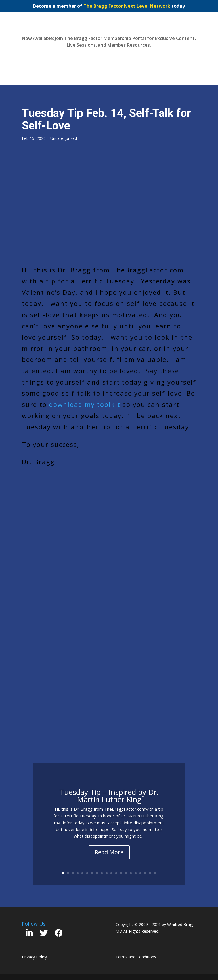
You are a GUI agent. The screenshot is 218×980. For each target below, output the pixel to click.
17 (140, 873)
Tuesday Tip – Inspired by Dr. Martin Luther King (109, 796)
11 (111, 873)
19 (150, 873)
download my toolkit (85, 404)
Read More (109, 852)
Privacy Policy (34, 957)
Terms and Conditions (136, 957)
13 (121, 873)
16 (136, 873)
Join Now (109, 58)
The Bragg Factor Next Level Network (127, 6)
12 (116, 873)
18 (145, 873)
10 (107, 873)
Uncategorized (64, 138)
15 (131, 873)
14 (126, 873)
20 (155, 873)
